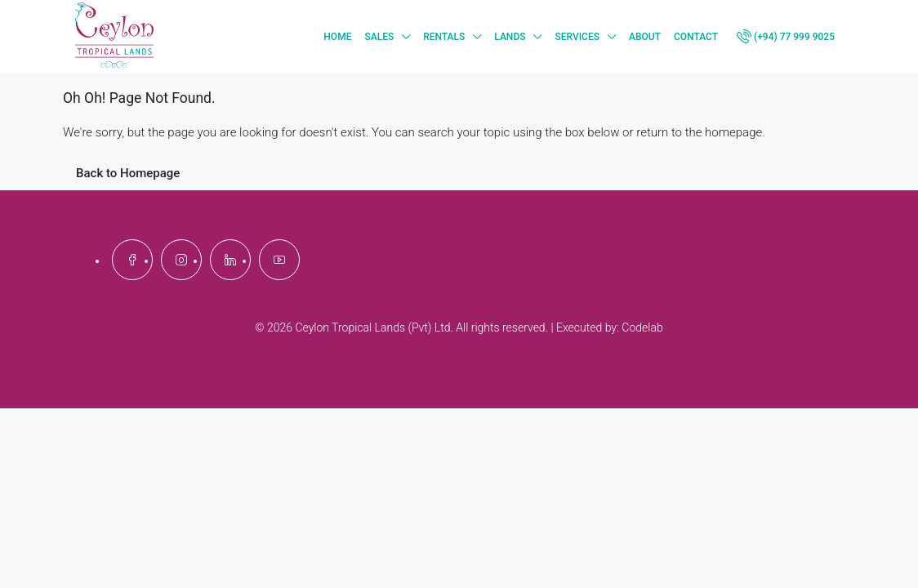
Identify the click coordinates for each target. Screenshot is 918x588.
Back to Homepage (128, 173)
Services (577, 37)
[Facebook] (132, 260)
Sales (379, 37)
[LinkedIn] (230, 260)
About (645, 37)
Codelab (642, 327)
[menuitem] (790, 37)
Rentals (444, 37)
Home (337, 37)
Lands (510, 37)
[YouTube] (279, 260)
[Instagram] (181, 260)
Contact (696, 37)
